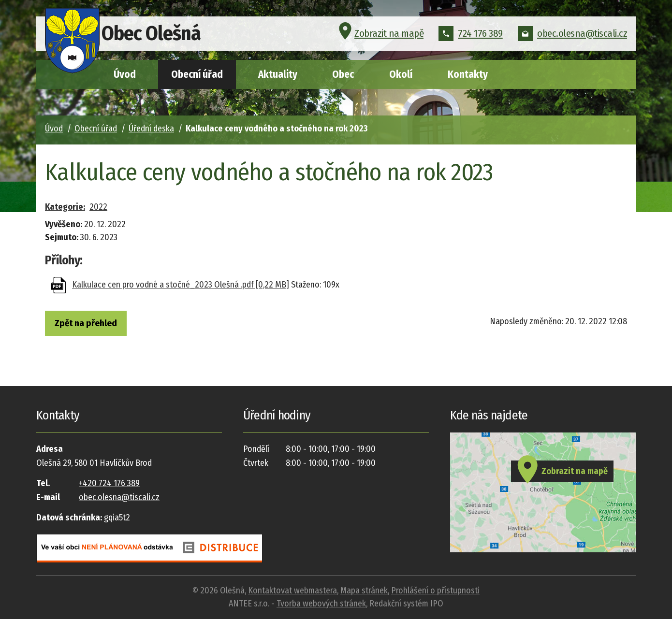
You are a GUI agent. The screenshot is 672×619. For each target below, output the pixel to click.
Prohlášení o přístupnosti (435, 590)
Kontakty (468, 74)
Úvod (125, 74)
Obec (343, 74)
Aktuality (278, 74)
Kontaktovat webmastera (292, 590)
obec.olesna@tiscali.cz (572, 36)
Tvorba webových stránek (321, 604)
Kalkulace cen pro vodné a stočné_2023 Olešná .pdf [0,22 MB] (181, 285)
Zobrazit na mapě (380, 36)
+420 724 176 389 (109, 483)
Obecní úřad (197, 74)
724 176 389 (471, 36)
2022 (98, 207)
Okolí (401, 74)
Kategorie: (65, 207)
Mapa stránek (364, 590)
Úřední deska (151, 129)
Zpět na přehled (93, 324)
